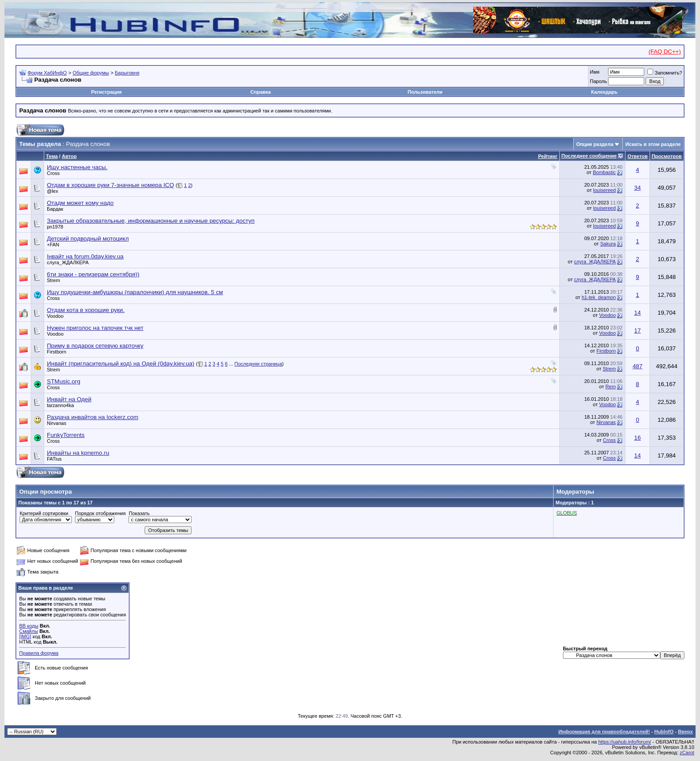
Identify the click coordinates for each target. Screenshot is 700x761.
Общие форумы (91, 73)
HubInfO (664, 732)
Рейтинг (548, 156)
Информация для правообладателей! (604, 732)
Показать (139, 513)
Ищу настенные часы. (77, 167)
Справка (261, 92)
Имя (594, 72)
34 (638, 188)
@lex (52, 191)
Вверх (685, 732)
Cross (53, 173)
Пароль (598, 81)
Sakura (608, 244)
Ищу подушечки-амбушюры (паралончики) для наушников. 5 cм (135, 292)
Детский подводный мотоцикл (88, 239)
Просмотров (667, 156)
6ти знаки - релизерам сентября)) (93, 274)
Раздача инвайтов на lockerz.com (93, 417)
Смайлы (29, 631)
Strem (53, 280)
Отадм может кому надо (80, 203)
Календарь (604, 92)
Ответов (637, 156)
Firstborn (56, 352)
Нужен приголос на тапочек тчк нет (95, 328)
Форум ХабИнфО (47, 73)
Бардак (55, 209)
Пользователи (425, 92)
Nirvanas (56, 423)
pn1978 (55, 227)
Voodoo (55, 316)
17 (638, 331)
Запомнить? (665, 73)
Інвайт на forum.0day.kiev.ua (85, 256)
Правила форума (39, 653)
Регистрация (106, 92)
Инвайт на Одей (69, 399)
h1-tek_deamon (599, 297)
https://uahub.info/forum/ (625, 742)
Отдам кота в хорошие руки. (86, 310)
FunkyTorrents (66, 435)
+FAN (53, 245)
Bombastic (604, 172)
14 (638, 313)
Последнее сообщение (589, 156)
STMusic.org (64, 381)
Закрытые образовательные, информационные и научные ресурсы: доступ (151, 221)
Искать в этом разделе (653, 144)
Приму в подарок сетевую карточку (95, 346)
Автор (69, 156)
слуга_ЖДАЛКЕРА (68, 262)
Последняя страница (258, 364)
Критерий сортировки (44, 513)
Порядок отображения (100, 513)
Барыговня (127, 73)
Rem (610, 387)
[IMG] (25, 636)
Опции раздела (595, 144)
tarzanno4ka (60, 405)
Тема (52, 156)
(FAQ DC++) (665, 52)
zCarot (687, 753)
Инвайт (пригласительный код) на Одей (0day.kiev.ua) (121, 364)
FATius (54, 459)
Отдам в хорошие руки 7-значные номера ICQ (110, 185)
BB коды (29, 626)
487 (637, 366)
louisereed (605, 190)
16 (638, 438)
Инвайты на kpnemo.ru (78, 453)
